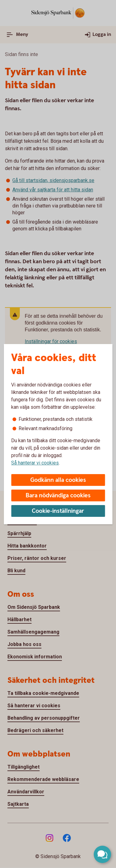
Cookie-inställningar (58, 511)
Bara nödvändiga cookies (58, 496)
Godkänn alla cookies (58, 480)
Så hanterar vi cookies (35, 463)
